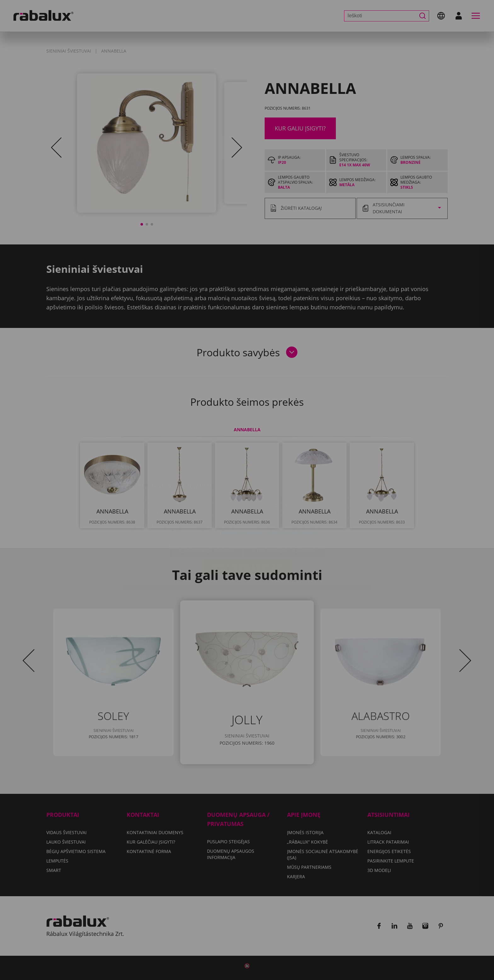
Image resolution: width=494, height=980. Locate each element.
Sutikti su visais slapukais (247, 529)
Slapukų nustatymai (206, 513)
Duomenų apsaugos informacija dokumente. (270, 495)
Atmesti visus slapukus (285, 513)
